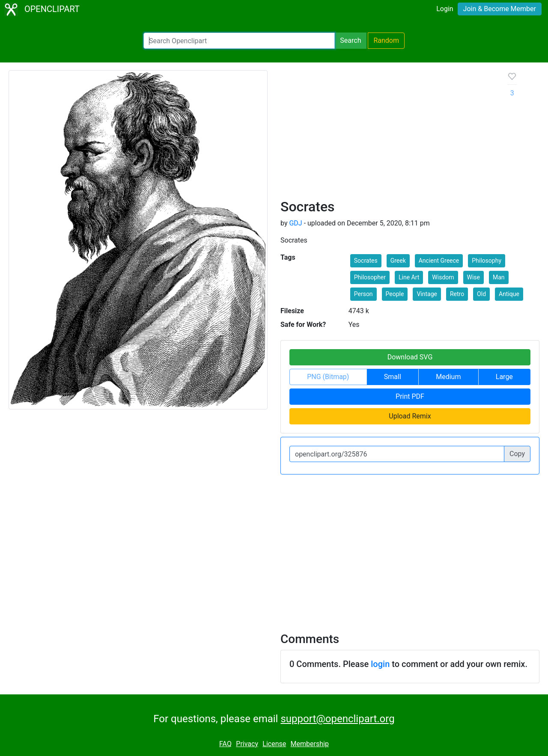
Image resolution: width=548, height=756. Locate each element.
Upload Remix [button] (410, 416)
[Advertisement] (387, 134)
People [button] (395, 294)
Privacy (247, 744)
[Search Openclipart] (239, 41)
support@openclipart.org (337, 719)
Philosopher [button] (370, 277)
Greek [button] (398, 261)
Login (445, 9)
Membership (310, 744)
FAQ (225, 744)
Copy (517, 454)
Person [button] (363, 294)
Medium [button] (448, 377)
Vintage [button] (427, 294)
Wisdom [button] (443, 277)
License (274, 744)
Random (386, 40)
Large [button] (504, 377)
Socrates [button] (366, 261)
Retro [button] (457, 294)
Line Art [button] (409, 277)
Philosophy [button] (487, 261)
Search (350, 40)
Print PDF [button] (410, 396)
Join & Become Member (500, 9)
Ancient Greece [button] (439, 261)
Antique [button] (509, 294)
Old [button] (481, 294)
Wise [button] (474, 277)
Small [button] (393, 377)
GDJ (295, 223)
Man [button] (499, 277)
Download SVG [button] (410, 357)
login (380, 664)
